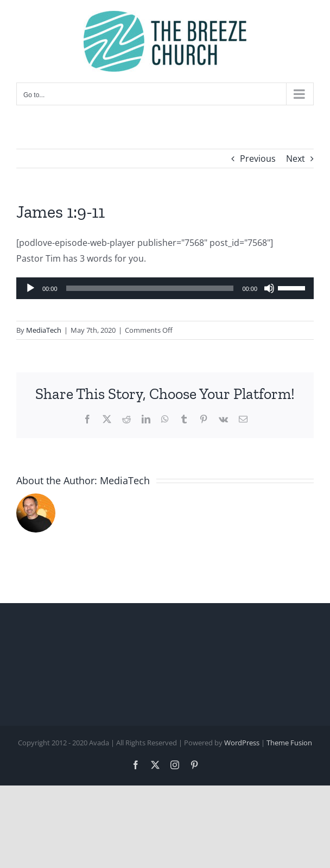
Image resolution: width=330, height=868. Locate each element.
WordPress (242, 743)
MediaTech (44, 330)
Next (296, 159)
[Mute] (269, 288)
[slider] (150, 288)
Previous (258, 159)
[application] (165, 288)
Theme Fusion (289, 743)
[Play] (30, 288)
